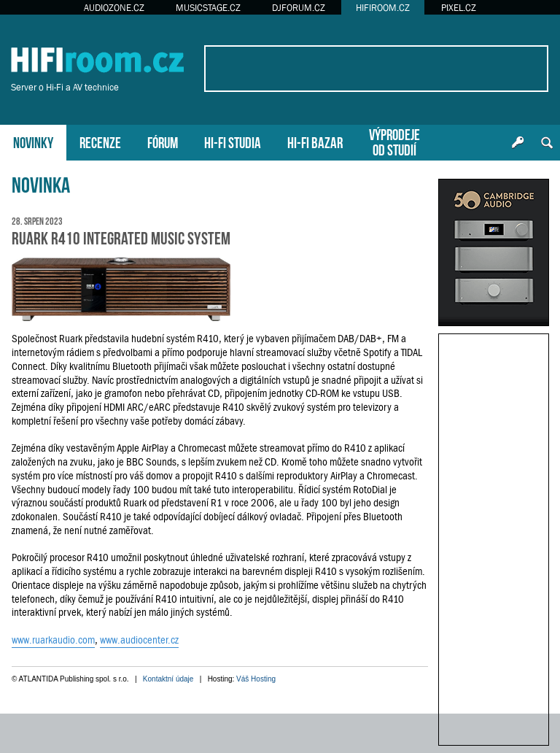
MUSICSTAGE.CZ (208, 8)
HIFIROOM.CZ (383, 8)
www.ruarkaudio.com (53, 640)
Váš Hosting (256, 679)
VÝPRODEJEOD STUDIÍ (394, 141)
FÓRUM (163, 141)
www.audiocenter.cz (139, 640)
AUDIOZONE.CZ (114, 8)
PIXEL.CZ (459, 8)
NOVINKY (33, 141)
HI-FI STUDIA (233, 141)
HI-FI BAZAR (315, 141)
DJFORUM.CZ (299, 8)
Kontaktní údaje (168, 679)
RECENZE (100, 141)
